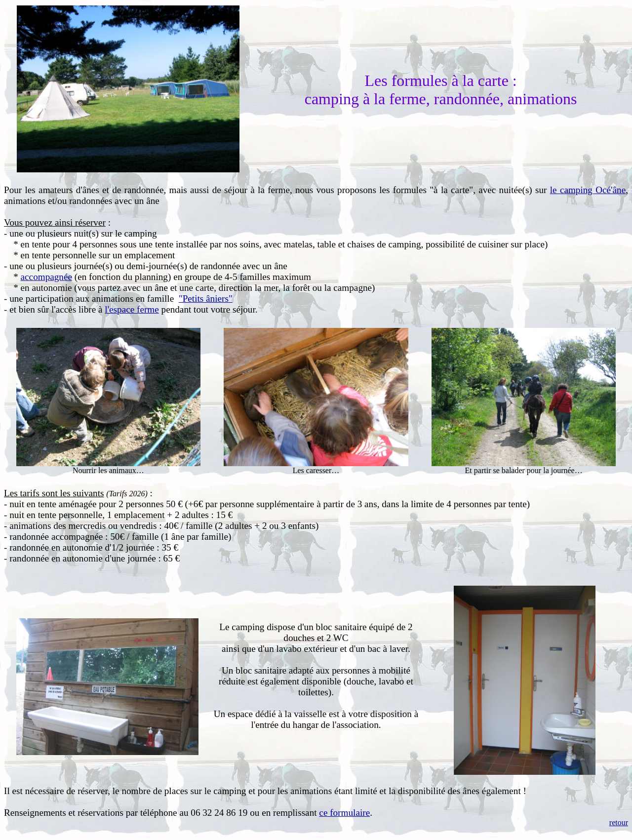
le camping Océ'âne (588, 190)
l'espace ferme (132, 309)
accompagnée (46, 277)
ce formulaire (344, 813)
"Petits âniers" (206, 299)
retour (619, 822)
